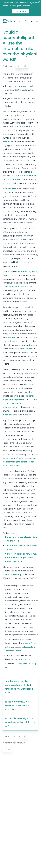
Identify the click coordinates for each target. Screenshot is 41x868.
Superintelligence (30, 643)
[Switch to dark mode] (32, 21)
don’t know (11, 189)
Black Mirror (22, 659)
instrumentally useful (27, 272)
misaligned (23, 86)
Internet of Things (24, 349)
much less (7, 415)
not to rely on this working (25, 664)
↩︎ (37, 635)
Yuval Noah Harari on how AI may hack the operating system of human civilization (21, 558)
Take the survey (21, 11)
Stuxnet (12, 337)
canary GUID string (12, 574)
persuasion (8, 142)
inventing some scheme (17, 287)
